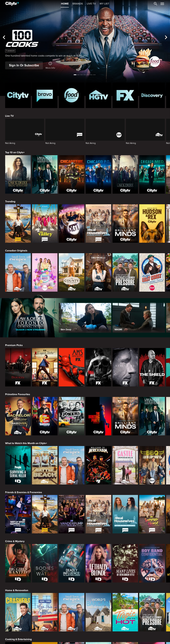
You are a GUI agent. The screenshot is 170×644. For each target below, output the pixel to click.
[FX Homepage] (125, 95)
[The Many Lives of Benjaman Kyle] (125, 563)
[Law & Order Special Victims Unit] (18, 174)
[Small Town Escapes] (18, 272)
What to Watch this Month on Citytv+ (26, 443)
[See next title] (166, 38)
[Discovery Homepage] (152, 95)
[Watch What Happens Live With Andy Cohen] (18, 514)
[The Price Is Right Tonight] (45, 416)
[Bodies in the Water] (45, 563)
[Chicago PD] (98, 174)
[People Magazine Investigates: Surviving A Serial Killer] (18, 465)
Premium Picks (14, 345)
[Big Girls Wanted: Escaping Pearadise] (18, 563)
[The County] (72, 272)
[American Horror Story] (72, 367)
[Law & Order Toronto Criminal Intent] (45, 174)
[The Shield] (152, 367)
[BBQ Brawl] (152, 465)
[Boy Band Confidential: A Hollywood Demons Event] (152, 563)
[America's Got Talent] (72, 223)
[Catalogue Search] (156, 4)
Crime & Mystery (15, 541)
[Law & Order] (125, 174)
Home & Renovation (17, 590)
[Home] (12, 4)
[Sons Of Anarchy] (98, 367)
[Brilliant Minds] (125, 223)
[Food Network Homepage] (72, 95)
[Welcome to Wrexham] (98, 465)
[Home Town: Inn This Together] (45, 612)
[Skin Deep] (85, 318)
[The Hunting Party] (98, 416)
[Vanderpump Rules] (72, 514)
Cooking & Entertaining (18, 639)
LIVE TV (91, 4)
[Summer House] (152, 514)
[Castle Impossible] (125, 465)
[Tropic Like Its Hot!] (125, 612)
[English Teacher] (45, 367)
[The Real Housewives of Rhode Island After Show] (125, 514)
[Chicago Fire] (72, 174)
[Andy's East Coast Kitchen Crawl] (152, 272)
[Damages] (18, 367)
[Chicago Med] (152, 174)
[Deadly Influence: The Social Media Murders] (72, 563)
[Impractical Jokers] (72, 416)
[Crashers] (18, 612)
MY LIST (104, 4)
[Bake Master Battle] (45, 272)
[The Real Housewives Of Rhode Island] (98, 223)
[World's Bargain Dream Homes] (98, 612)
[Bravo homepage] (45, 95)
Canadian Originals (16, 251)
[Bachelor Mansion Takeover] (18, 416)
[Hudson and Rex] (152, 223)
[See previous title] (4, 38)
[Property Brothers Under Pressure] (125, 272)
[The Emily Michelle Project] (98, 272)
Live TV (9, 116)
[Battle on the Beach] (45, 465)
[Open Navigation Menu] (162, 4)
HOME (65, 4)
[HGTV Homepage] (98, 95)
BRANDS (78, 4)
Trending (10, 202)
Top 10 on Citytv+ (15, 152)
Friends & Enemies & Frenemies (24, 492)
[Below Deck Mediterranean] (18, 223)
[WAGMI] (139, 318)
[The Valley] (45, 223)
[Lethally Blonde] (98, 563)
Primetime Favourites (18, 394)
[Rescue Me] (125, 367)
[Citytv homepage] (18, 95)
